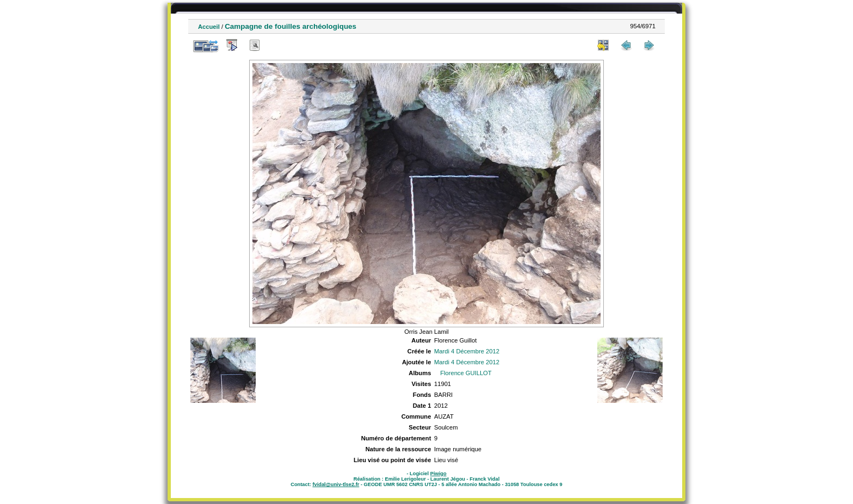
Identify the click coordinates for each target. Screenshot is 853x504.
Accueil (209, 27)
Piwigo (438, 474)
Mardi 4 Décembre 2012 (467, 351)
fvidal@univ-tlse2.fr (336, 484)
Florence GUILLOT (466, 373)
